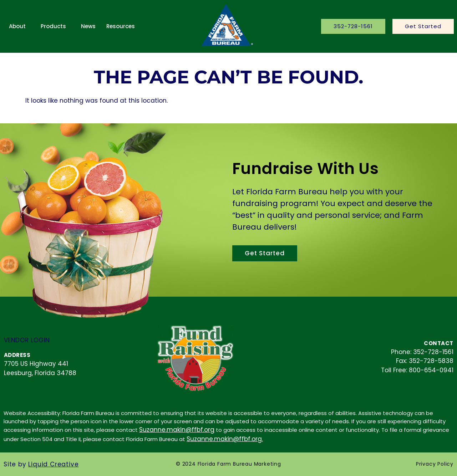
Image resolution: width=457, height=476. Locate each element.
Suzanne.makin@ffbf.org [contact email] (177, 430)
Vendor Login (27, 340)
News (88, 26)
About (17, 26)
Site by (41, 464)
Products (53, 26)
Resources (121, 26)
